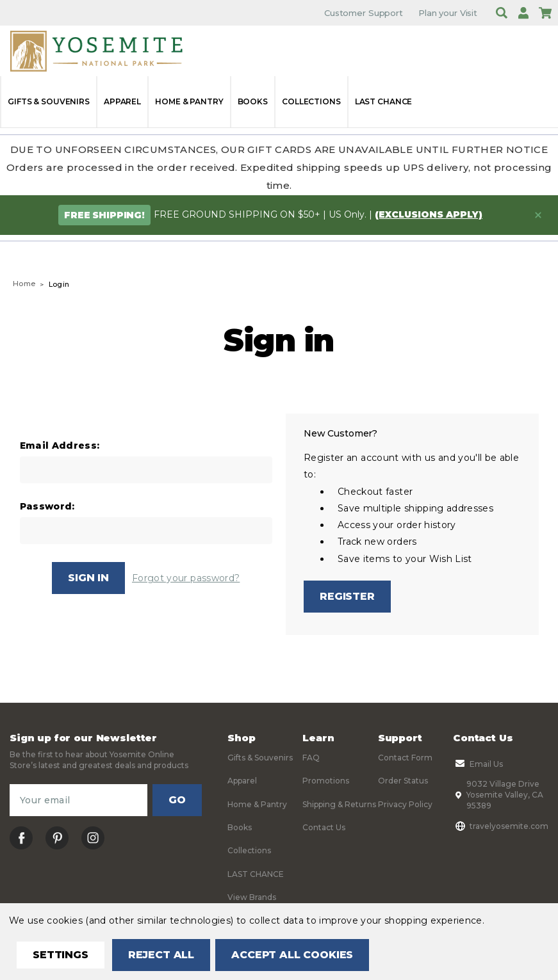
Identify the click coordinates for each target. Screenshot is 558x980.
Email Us (478, 764)
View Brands (252, 897)
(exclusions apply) (429, 214)
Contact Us (324, 827)
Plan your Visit (448, 13)
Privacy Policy (405, 804)
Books (253, 101)
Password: (47, 507)
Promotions (326, 781)
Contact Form (405, 758)
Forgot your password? (186, 578)
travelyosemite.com (501, 826)
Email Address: (60, 446)
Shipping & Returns (339, 804)
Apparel (122, 101)
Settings (61, 955)
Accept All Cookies (292, 955)
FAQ (311, 758)
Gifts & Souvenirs (49, 101)
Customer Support (364, 13)
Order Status (403, 781)
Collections (311, 101)
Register (347, 596)
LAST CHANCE (384, 101)
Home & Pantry (189, 101)
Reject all (161, 955)
